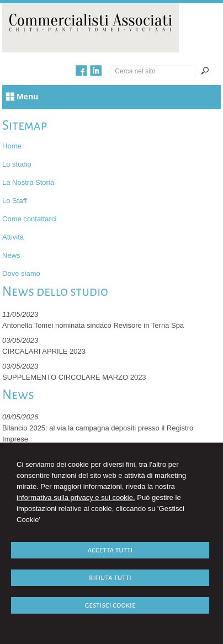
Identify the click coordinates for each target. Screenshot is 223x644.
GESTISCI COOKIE (110, 605)
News (11, 255)
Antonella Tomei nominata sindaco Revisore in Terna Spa (93, 325)
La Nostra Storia (28, 182)
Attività (13, 237)
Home (12, 146)
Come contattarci (29, 219)
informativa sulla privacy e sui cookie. (76, 497)
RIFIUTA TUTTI (110, 578)
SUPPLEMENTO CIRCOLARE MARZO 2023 (74, 377)
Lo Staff (15, 201)
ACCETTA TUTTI (110, 550)
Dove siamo (21, 273)
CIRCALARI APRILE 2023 (44, 351)
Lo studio (17, 164)
